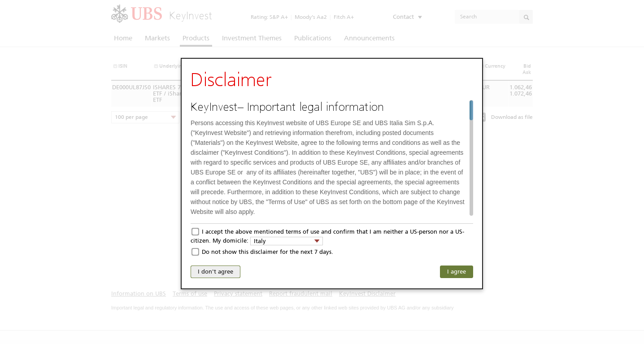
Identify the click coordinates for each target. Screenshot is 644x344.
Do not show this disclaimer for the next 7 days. (268, 252)
